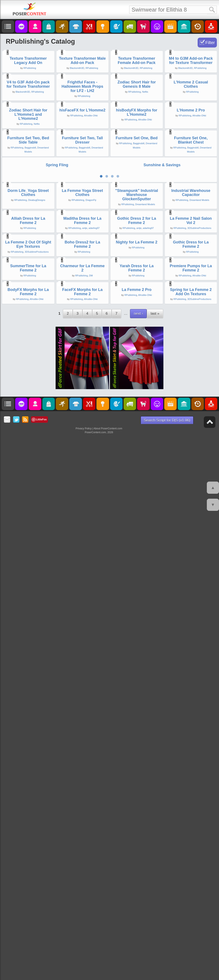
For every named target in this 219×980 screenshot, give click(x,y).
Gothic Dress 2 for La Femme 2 (137, 612)
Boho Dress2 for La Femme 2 (82, 696)
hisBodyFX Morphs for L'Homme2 (137, 294)
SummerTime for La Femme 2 (28, 780)
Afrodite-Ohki (91, 297)
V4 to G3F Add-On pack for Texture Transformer (28, 205)
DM (91, 788)
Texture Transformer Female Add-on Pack (137, 121)
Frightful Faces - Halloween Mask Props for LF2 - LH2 (82, 208)
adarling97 (94, 619)
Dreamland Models (145, 535)
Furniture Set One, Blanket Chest (191, 382)
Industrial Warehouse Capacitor (191, 523)
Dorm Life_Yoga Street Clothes (28, 523)
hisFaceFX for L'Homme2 (82, 292)
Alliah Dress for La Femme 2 (28, 612)
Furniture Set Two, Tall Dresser (82, 382)
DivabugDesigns (37, 531)
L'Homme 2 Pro (191, 292)
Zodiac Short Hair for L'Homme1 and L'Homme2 (28, 296)
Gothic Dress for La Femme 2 (191, 696)
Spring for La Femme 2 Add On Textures (191, 864)
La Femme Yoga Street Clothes (82, 523)
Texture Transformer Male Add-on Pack (82, 121)
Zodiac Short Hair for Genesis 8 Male (137, 205)
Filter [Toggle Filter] (210, 43)
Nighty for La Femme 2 (137, 694)
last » (155, 886)
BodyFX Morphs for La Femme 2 (28, 864)
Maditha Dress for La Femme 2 (82, 612)
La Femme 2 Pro (137, 862)
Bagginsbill (30, 390)
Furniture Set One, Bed (137, 380)
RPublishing (30, 129)
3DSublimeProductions (199, 619)
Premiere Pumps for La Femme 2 (191, 780)
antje (85, 619)
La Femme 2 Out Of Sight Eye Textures (28, 696)
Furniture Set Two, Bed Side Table (28, 382)
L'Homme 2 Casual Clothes (191, 205)
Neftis (145, 213)
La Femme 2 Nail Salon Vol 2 (191, 612)
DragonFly (91, 531)
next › (138, 886)
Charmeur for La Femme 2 (82, 780)
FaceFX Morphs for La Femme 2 (82, 864)
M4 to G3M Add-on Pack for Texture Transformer (191, 121)
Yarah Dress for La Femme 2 (137, 780)
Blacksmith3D (77, 129)
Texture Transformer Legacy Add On (28, 121)
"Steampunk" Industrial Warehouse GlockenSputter (137, 525)
